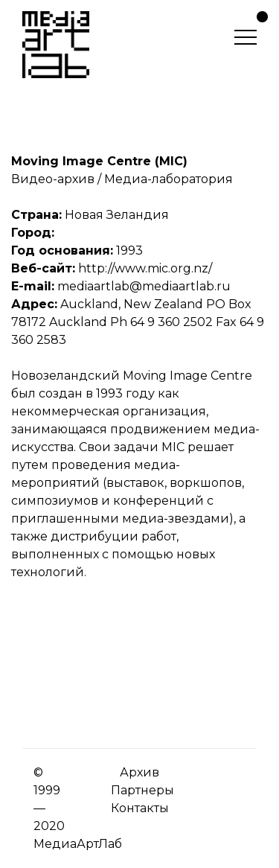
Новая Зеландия (117, 215)
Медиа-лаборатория (169, 179)
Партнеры (142, 790)
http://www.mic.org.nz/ (145, 268)
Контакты (140, 808)
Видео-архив (53, 179)
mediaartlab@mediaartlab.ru (144, 286)
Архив (139, 772)
